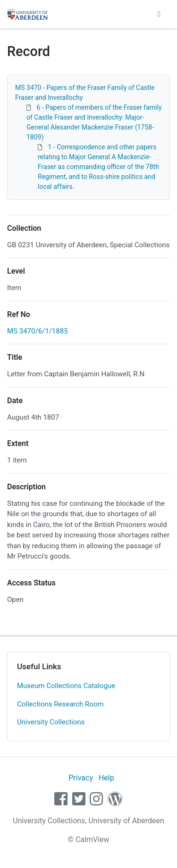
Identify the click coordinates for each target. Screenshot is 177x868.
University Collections (51, 722)
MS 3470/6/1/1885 (38, 331)
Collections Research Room (60, 704)
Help (106, 778)
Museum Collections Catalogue (66, 686)
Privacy (81, 778)
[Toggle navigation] (159, 14)
